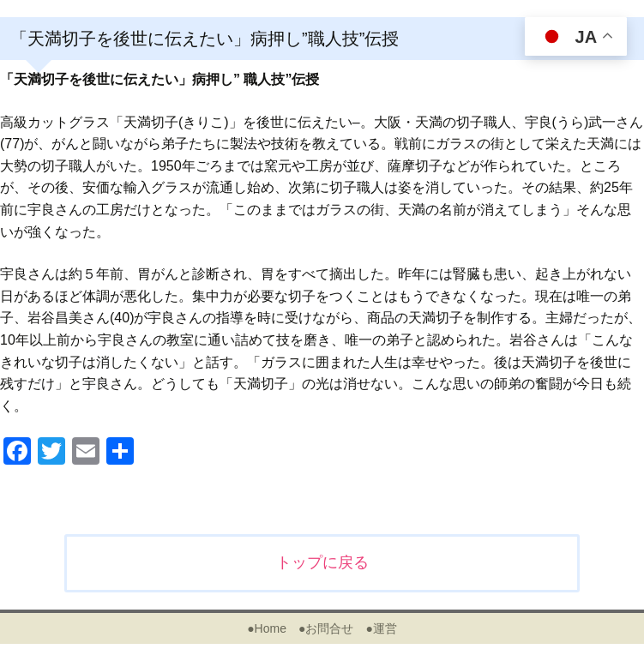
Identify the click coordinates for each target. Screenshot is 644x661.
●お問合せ (326, 628)
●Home (267, 628)
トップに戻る (322, 562)
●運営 (381, 628)
